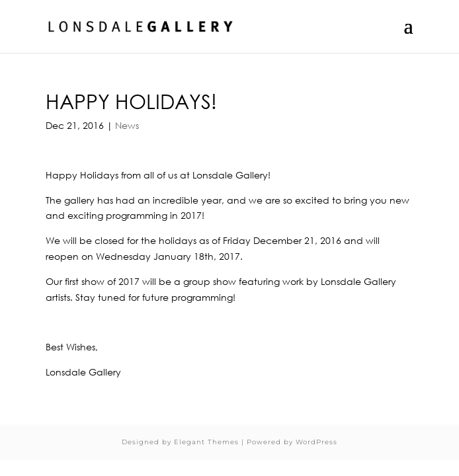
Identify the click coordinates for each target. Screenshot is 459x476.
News (127, 125)
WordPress (316, 442)
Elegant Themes (206, 442)
